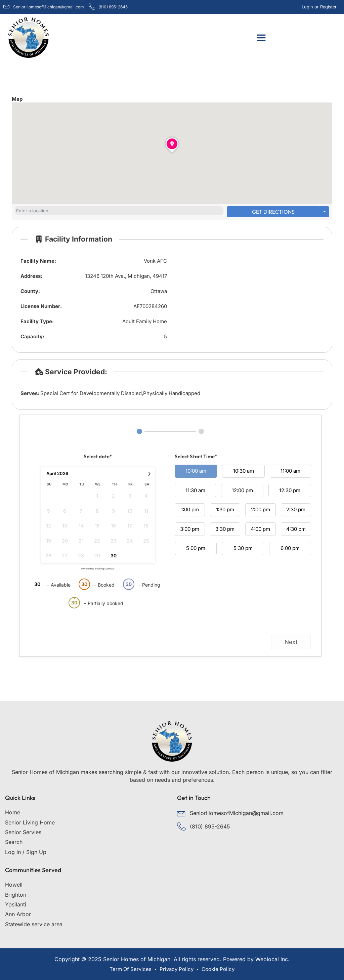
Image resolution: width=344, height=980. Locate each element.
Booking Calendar (105, 569)
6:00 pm (290, 548)
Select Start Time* (196, 456)
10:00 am (196, 471)
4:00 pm (260, 529)
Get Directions (273, 212)
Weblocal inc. (272, 959)
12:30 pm (290, 490)
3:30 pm (225, 529)
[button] (261, 38)
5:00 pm (196, 548)
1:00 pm (190, 509)
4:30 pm (296, 529)
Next (291, 642)
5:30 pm (243, 548)
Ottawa (159, 291)
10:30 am (244, 471)
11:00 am (290, 471)
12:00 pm (242, 490)
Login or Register (320, 7)
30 (114, 556)
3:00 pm (190, 529)
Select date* (98, 456)
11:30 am (195, 490)
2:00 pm (261, 509)
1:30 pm (225, 509)
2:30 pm (296, 509)
